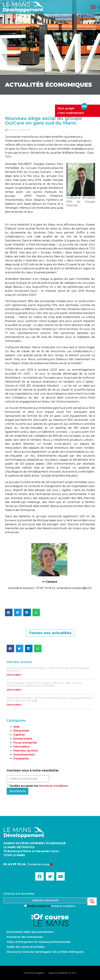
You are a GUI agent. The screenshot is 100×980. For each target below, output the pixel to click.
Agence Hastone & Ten (62, 973)
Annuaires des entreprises (25, 937)
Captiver (19, 735)
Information (21, 747)
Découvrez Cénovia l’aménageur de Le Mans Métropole (45, 952)
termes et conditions (53, 786)
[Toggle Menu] (93, 7)
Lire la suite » (14, 675)
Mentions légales (34, 973)
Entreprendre (23, 739)
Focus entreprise (25, 743)
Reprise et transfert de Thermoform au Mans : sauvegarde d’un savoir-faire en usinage (50, 699)
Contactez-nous (38, 864)
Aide (16, 727)
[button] (9, 612)
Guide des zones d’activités (26, 947)
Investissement (24, 755)
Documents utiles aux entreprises (30, 932)
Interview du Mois (26, 751)
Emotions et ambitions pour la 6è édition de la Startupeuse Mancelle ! (48, 669)
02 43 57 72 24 (14, 864)
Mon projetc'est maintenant (72, 110)
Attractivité (21, 731)
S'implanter (21, 759)
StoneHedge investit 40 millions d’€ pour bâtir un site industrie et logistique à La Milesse (44, 684)
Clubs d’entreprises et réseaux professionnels (39, 942)
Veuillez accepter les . (38, 786)
